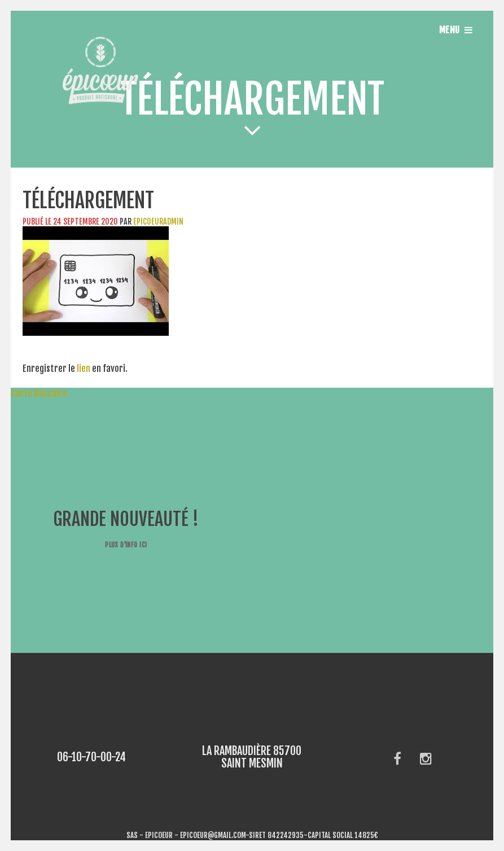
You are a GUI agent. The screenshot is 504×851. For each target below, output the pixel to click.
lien (84, 369)
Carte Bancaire (34, 393)
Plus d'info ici (126, 545)
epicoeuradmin (158, 221)
